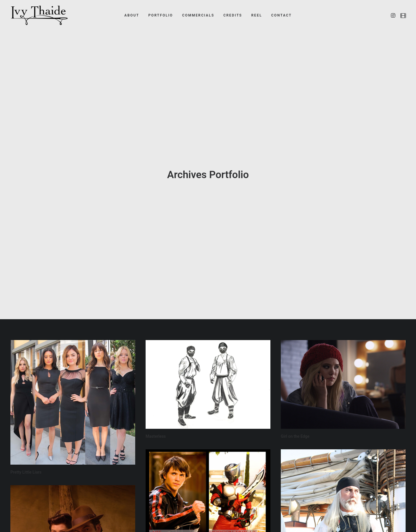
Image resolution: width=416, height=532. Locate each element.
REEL (257, 15)
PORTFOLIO (160, 15)
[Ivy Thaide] (39, 15)
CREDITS (233, 15)
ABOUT (132, 15)
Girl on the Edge (295, 395)
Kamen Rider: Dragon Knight (171, 512)
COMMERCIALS (198, 15)
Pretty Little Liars (26, 431)
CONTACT (282, 15)
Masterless (156, 395)
